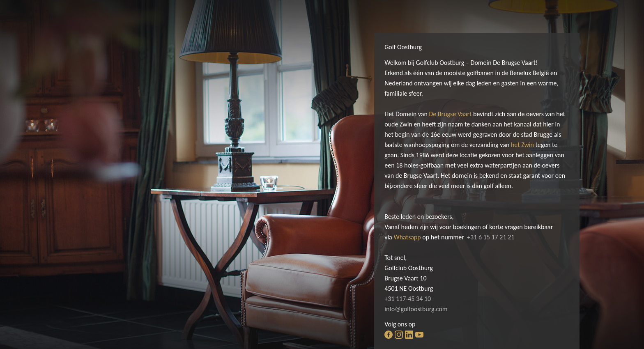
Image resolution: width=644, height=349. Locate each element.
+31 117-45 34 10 (408, 299)
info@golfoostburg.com (416, 309)
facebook (389, 335)
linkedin (409, 335)
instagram (399, 335)
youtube (419, 335)
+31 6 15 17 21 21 (491, 237)
